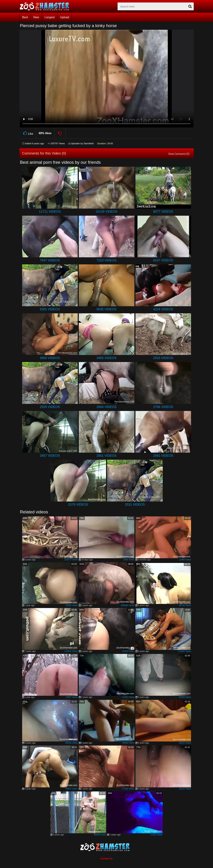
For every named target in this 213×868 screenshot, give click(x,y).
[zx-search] (156, 6)
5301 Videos (50, 309)
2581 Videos (163, 456)
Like (28, 133)
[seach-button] (190, 6)
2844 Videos (106, 407)
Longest (50, 17)
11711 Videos (50, 212)
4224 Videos (163, 309)
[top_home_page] (46, 6)
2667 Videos (50, 456)
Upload (65, 17)
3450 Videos (106, 358)
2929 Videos (50, 407)
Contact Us (106, 859)
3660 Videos (50, 358)
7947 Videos (50, 260)
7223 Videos (106, 260)
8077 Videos (163, 212)
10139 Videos (106, 212)
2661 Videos (106, 456)
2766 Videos (163, 407)
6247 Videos (163, 260)
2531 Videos (135, 505)
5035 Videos (106, 309)
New (36, 17)
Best (25, 17)
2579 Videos (78, 505)
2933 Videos (163, 358)
